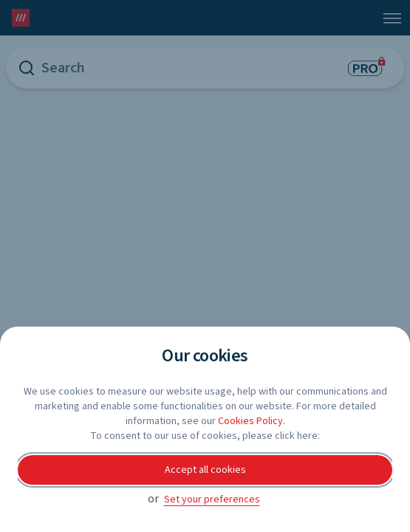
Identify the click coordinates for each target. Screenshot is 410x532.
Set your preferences (212, 499)
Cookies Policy (250, 421)
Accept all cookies (205, 470)
